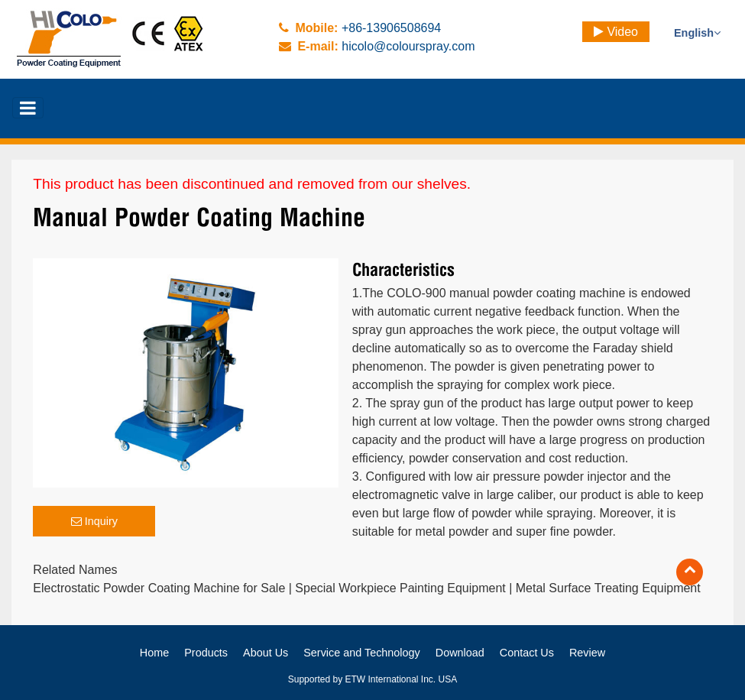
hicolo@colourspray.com (408, 46)
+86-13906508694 (391, 28)
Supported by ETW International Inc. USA (372, 679)
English (697, 33)
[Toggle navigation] (28, 108)
